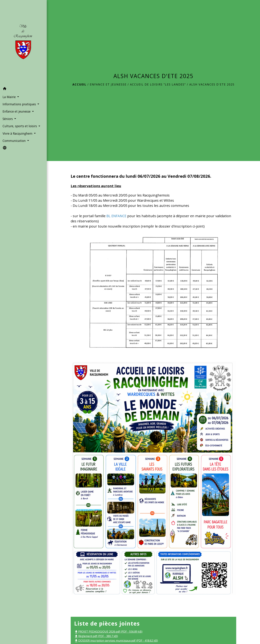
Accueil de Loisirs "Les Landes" (158, 84)
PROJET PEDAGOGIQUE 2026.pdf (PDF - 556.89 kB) (108, 632)
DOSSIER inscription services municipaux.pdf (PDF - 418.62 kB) (116, 641)
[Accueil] (23, 43)
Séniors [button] (8, 119)
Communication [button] (15, 141)
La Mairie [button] (10, 97)
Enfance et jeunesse (108, 84)
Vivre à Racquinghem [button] (18, 133)
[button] (23, 89)
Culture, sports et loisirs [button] (20, 126)
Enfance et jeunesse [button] (17, 111)
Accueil (79, 84)
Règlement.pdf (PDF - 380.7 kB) (96, 636)
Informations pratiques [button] (20, 104)
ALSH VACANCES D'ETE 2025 (212, 84)
